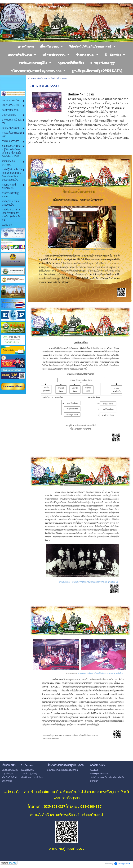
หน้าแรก (31, 78)
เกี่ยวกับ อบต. (43, 78)
